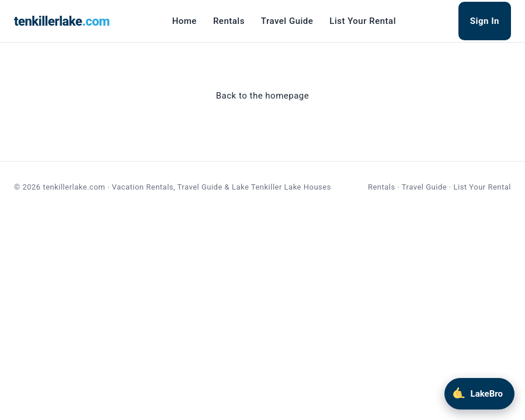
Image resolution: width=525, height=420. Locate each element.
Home (185, 21)
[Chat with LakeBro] (479, 394)
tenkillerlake (62, 21)
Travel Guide (287, 21)
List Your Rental (363, 21)
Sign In (485, 21)
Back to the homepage (262, 96)
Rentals (229, 21)
